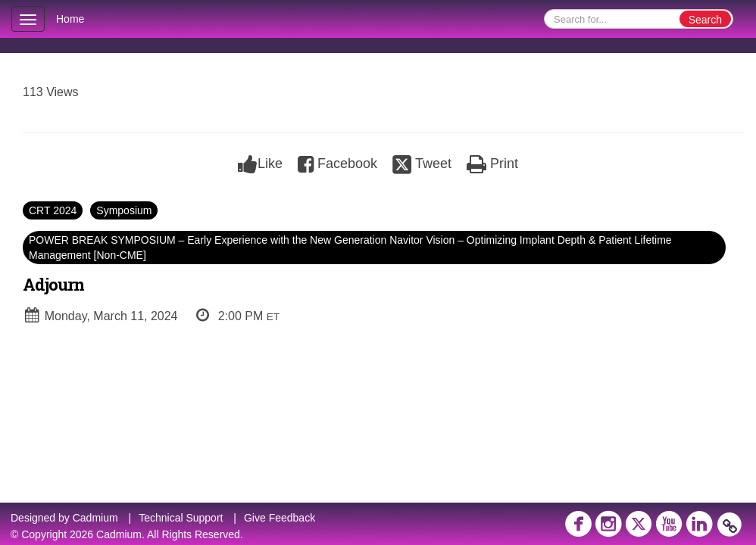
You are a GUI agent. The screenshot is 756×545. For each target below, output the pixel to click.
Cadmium (95, 518)
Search (705, 20)
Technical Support (181, 518)
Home (70, 19)
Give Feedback (280, 518)
